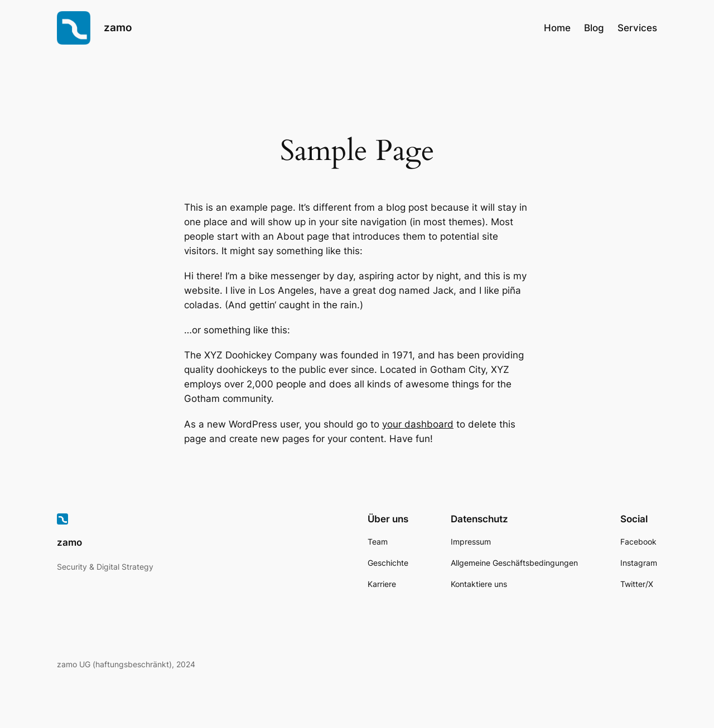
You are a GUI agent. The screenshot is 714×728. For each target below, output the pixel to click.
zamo (118, 27)
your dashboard (418, 424)
